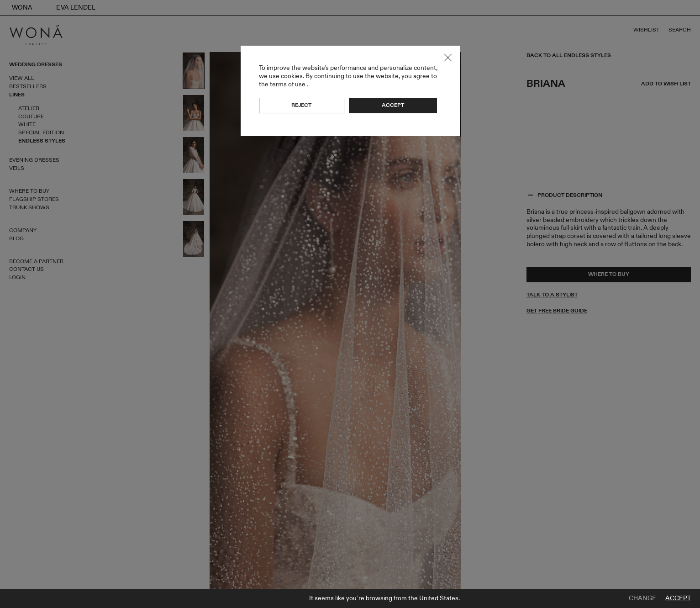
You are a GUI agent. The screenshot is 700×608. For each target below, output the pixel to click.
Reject (301, 105)
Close (448, 58)
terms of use (288, 84)
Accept (678, 598)
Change (642, 598)
